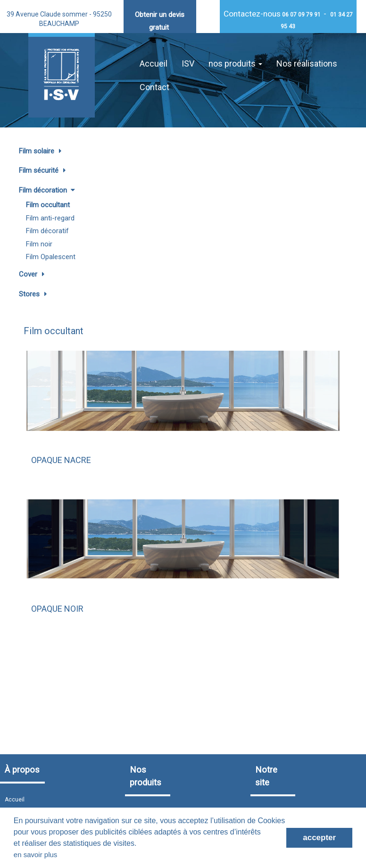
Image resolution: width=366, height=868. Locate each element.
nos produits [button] (235, 63)
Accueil (154, 63)
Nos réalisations (307, 63)
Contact (154, 87)
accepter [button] (319, 838)
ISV (188, 63)
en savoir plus (36, 855)
